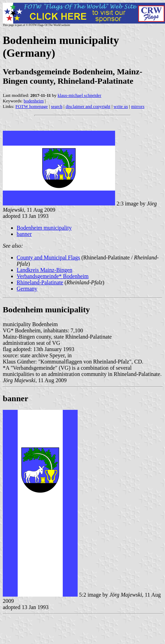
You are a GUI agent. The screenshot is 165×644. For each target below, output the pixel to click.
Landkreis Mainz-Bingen (44, 270)
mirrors (138, 106)
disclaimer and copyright (88, 106)
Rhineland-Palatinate (40, 282)
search (57, 106)
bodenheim (34, 101)
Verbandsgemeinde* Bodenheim (53, 276)
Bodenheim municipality (44, 228)
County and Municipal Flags (48, 257)
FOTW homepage (31, 106)
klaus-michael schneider (79, 95)
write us (121, 106)
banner (24, 234)
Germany (27, 289)
